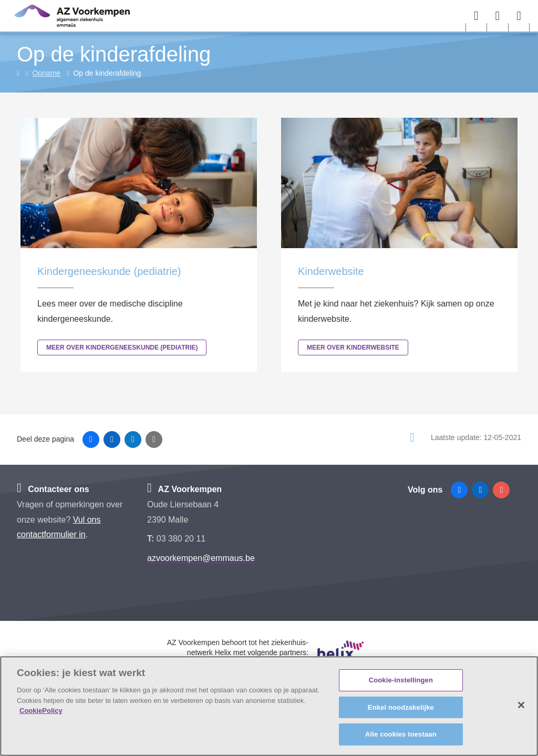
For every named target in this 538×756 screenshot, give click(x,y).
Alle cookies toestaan (401, 734)
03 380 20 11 (181, 539)
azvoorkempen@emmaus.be (201, 558)
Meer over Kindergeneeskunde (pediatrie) (122, 348)
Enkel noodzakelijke (401, 707)
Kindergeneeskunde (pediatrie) (109, 271)
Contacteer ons (53, 489)
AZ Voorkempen (184, 489)
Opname (46, 73)
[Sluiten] (521, 705)
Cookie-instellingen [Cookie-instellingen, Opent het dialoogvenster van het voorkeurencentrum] (401, 680)
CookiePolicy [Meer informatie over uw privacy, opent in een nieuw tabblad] (41, 711)
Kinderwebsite (331, 271)
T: (152, 539)
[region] (269, 706)
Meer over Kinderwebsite (353, 348)
